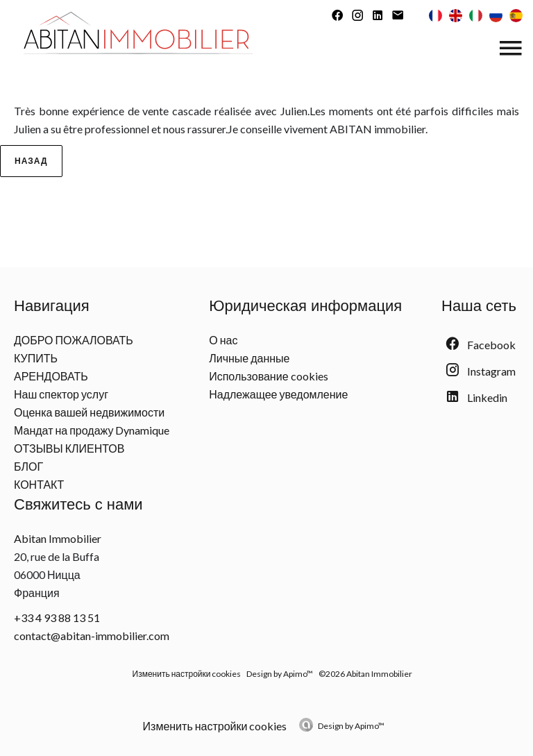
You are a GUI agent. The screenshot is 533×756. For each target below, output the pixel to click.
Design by (351, 726)
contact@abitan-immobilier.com (92, 636)
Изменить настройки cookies (187, 674)
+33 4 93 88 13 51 (57, 618)
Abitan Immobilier (58, 538)
